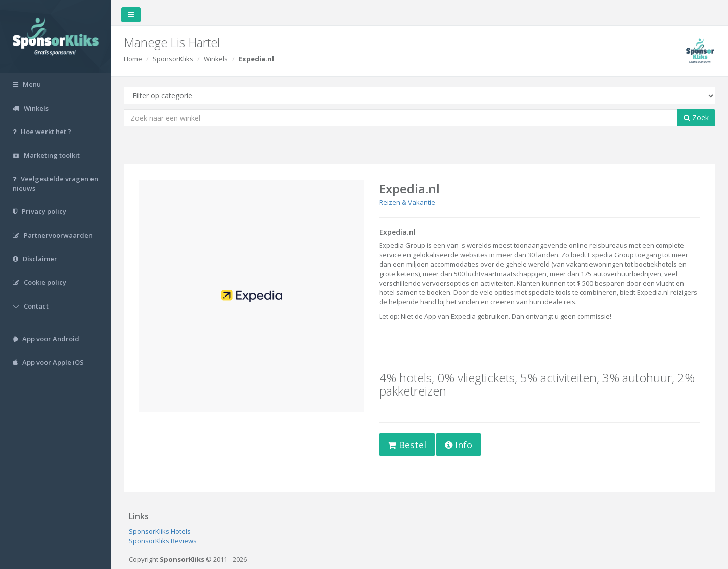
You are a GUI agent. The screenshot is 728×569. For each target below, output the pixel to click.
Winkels (216, 59)
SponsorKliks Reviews (163, 541)
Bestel (407, 445)
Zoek (696, 118)
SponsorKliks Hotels (160, 531)
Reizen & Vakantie (407, 202)
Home (133, 59)
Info (459, 445)
